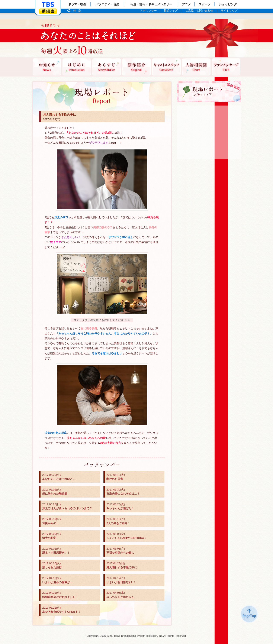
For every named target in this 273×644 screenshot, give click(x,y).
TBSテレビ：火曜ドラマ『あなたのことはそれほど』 (84, 38)
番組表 (48, 11)
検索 (78, 11)
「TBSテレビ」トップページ (48, 4)
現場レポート (209, 92)
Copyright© (93, 636)
